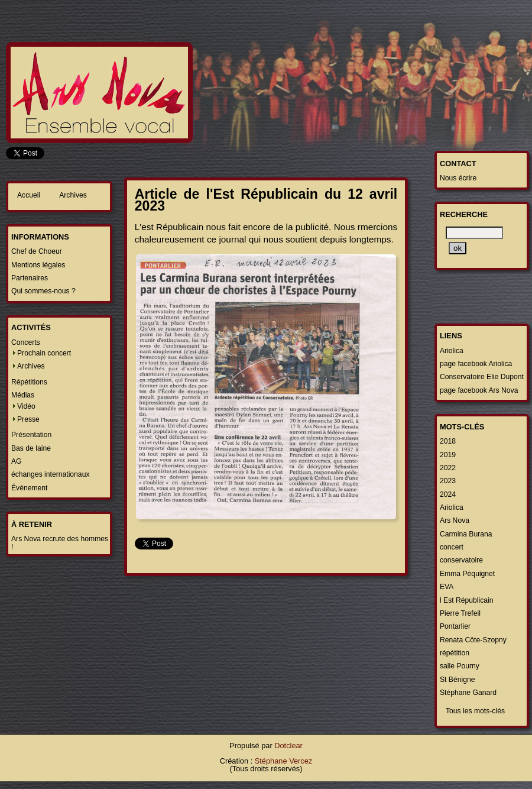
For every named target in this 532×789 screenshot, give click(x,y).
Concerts (26, 342)
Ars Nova (455, 520)
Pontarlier (455, 626)
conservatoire (461, 560)
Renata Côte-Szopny (473, 640)
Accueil (29, 195)
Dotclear (288, 746)
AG (17, 461)
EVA (447, 587)
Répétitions (29, 382)
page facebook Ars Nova (479, 390)
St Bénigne (457, 680)
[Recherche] (474, 233)
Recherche (464, 214)
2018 (448, 441)
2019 (448, 455)
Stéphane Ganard (468, 693)
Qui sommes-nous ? (43, 291)
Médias (23, 395)
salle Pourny (460, 666)
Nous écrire (458, 178)
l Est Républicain (467, 600)
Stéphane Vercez (283, 761)
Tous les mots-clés (475, 711)
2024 (448, 494)
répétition (455, 653)
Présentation (31, 435)
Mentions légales (38, 265)
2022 (448, 468)
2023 (448, 481)
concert (452, 547)
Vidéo (26, 406)
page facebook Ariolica (476, 364)
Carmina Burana (466, 534)
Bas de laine (31, 448)
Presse (28, 419)
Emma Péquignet (467, 574)
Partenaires (30, 278)
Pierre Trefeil (460, 613)
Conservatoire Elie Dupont (482, 377)
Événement (30, 488)
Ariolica (452, 351)
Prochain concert (44, 353)
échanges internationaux (50, 474)
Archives (73, 195)
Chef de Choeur (37, 251)
